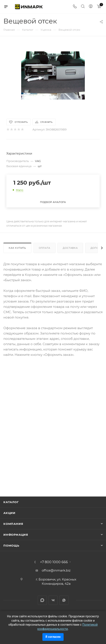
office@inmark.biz (56, 570)
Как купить (17, 248)
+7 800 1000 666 (54, 562)
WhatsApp (64, 600)
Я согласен (53, 637)
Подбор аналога (53, 202)
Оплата (45, 248)
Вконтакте (53, 600)
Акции (9, 513)
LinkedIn (42, 600)
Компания (13, 524)
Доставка (70, 248)
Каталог (11, 502)
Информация (16, 535)
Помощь (11, 546)
